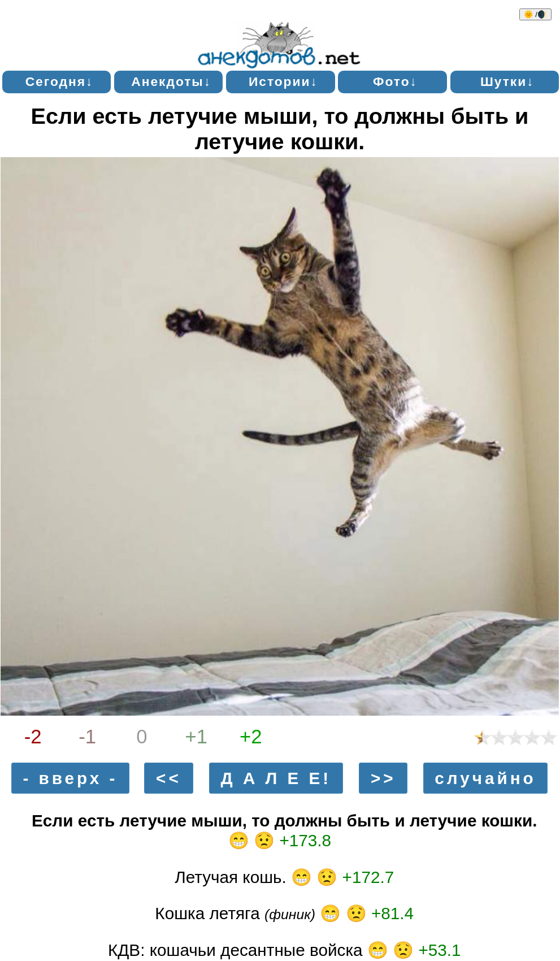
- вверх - (70, 778)
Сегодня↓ (60, 81)
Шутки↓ (507, 81)
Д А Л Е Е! (276, 778)
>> (383, 778)
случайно (485, 778)
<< (169, 778)
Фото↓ (395, 81)
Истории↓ (283, 81)
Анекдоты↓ (171, 81)
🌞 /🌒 (535, 14)
